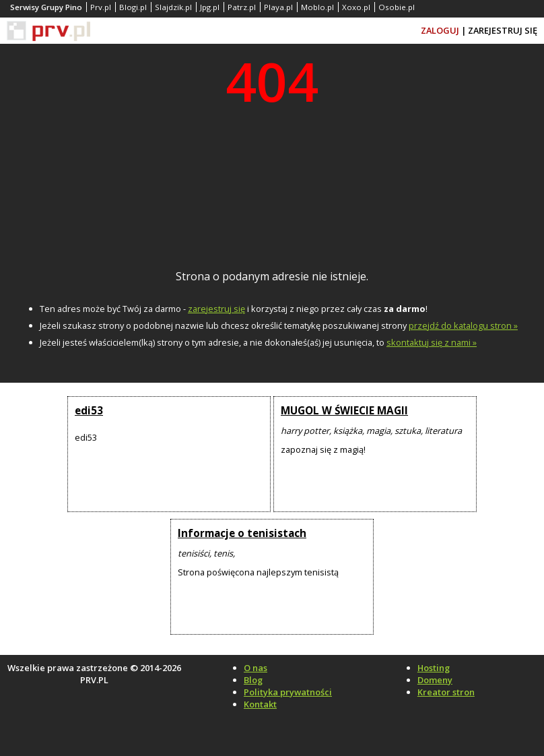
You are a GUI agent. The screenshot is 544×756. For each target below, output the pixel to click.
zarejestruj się (216, 309)
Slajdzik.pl (173, 7)
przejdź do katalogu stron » (463, 325)
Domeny (435, 680)
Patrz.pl (242, 7)
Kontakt (260, 704)
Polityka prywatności (288, 692)
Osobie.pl (397, 7)
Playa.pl (278, 7)
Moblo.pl (317, 7)
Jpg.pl (210, 7)
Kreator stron (446, 692)
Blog (253, 680)
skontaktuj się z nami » (432, 342)
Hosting (434, 668)
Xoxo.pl (356, 7)
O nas (256, 668)
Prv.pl (101, 7)
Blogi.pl (133, 7)
